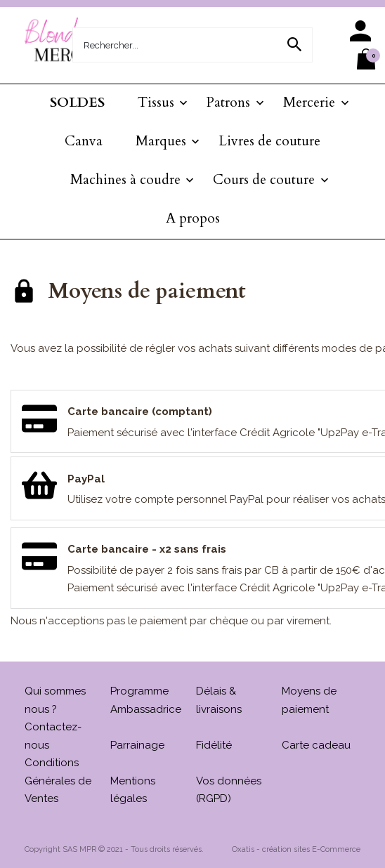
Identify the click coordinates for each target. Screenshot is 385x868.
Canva (84, 141)
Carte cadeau (316, 745)
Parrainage (137, 745)
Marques (161, 141)
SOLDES (77, 103)
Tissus (156, 103)
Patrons (228, 103)
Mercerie (309, 103)
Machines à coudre (125, 180)
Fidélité (214, 745)
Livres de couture (269, 141)
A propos (193, 218)
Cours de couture (264, 180)
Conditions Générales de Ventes (58, 781)
